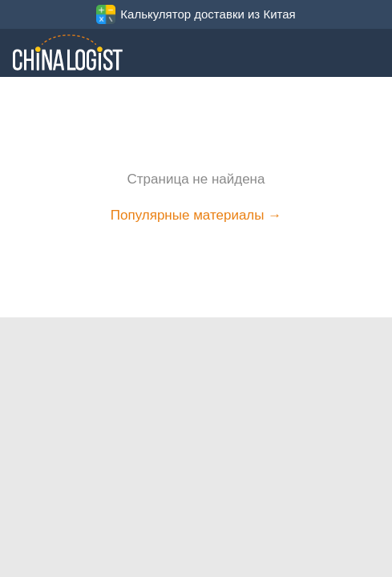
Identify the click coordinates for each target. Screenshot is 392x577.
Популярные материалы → (196, 215)
